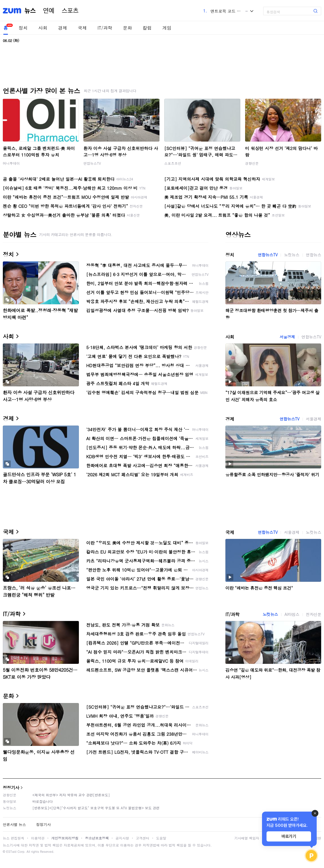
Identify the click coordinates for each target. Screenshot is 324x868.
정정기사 (11, 787)
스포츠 (70, 11)
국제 (82, 28)
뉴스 (30, 11)
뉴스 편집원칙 (14, 838)
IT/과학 (105, 28)
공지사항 (122, 838)
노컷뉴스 (292, 255)
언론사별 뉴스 (14, 824)
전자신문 (314, 614)
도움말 (161, 838)
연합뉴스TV (92, 163)
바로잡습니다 (43, 801)
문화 (127, 28)
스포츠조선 (173, 163)
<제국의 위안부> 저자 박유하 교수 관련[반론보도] (71, 795)
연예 (49, 11)
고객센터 (143, 838)
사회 (43, 28)
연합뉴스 (314, 255)
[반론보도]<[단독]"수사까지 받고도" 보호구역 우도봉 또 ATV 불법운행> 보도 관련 (96, 808)
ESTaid (11, 852)
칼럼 (147, 28)
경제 (63, 28)
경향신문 (252, 163)
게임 (167, 28)
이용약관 (38, 838)
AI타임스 (292, 614)
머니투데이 (11, 163)
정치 (23, 28)
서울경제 (287, 337)
